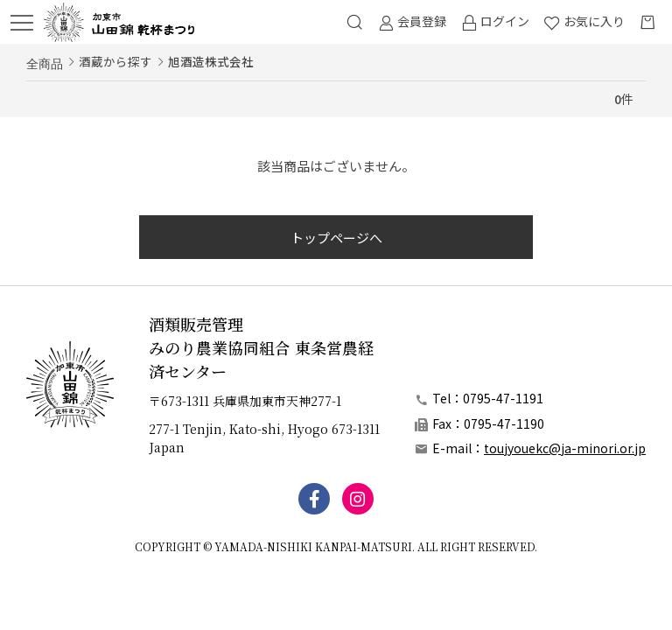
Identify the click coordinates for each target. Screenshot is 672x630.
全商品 (45, 63)
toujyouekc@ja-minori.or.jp (565, 448)
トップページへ (336, 238)
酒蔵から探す (115, 61)
